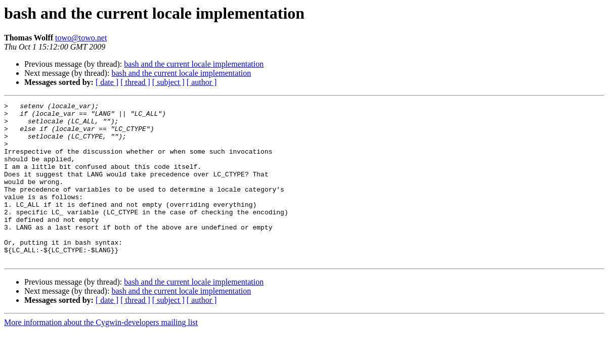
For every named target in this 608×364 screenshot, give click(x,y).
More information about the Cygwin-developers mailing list (101, 354)
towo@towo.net (81, 38)
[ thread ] (135, 82)
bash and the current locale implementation (194, 64)
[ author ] (202, 82)
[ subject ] (168, 82)
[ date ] (107, 82)
